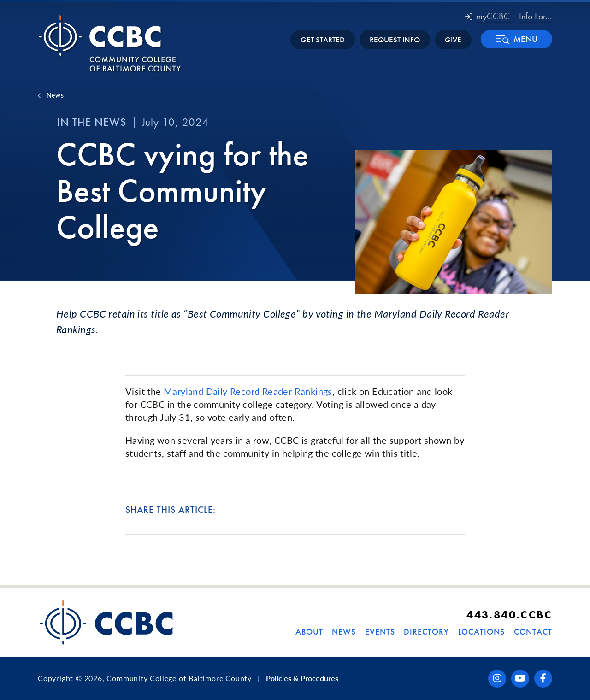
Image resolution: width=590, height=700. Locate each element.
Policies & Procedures (302, 678)
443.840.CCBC (509, 615)
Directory (426, 632)
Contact (533, 632)
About (309, 632)
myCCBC (487, 16)
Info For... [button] (536, 16)
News (55, 95)
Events (380, 632)
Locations (481, 632)
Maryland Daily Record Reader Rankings (248, 391)
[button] (516, 39)
